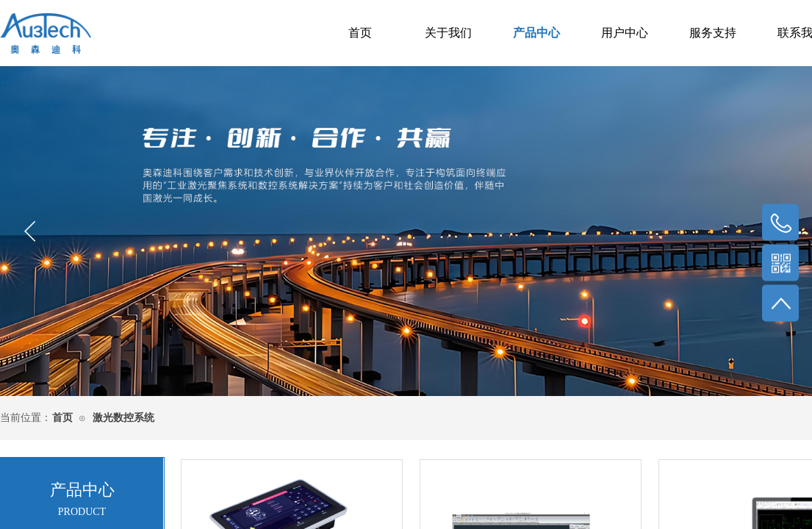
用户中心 (625, 33)
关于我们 (448, 33)
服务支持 (713, 33)
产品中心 (536, 33)
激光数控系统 (123, 418)
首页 (360, 33)
